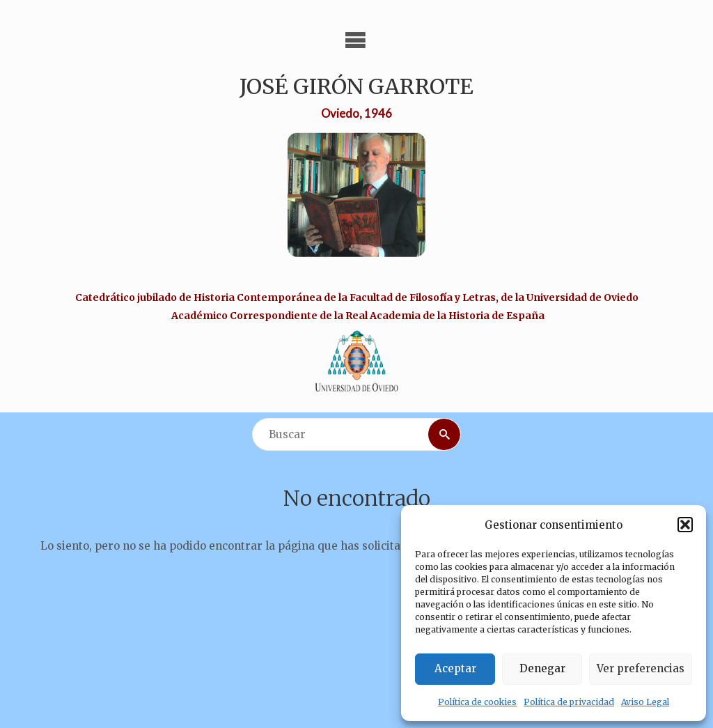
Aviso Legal (645, 702)
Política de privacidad (569, 702)
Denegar (542, 668)
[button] (685, 525)
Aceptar (455, 668)
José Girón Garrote (356, 86)
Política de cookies (477, 702)
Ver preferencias (641, 668)
